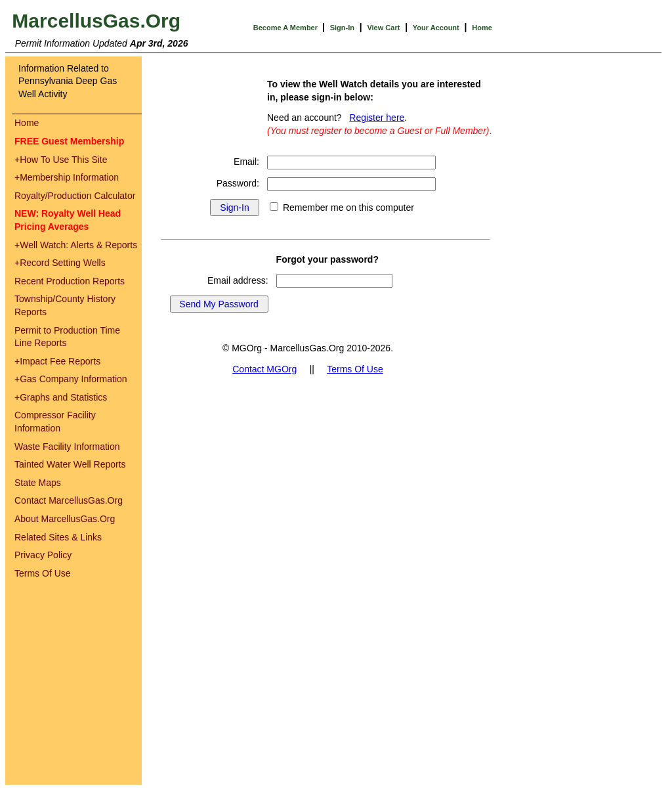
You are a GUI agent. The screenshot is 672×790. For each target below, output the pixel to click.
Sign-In (342, 28)
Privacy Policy (43, 555)
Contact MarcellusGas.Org (69, 500)
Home (482, 28)
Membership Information (67, 177)
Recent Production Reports (70, 281)
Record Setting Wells (60, 263)
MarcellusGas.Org (96, 21)
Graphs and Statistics (61, 397)
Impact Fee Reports (57, 361)
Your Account (436, 28)
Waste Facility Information (67, 447)
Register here (377, 118)
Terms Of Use (43, 573)
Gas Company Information (71, 379)
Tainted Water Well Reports (70, 464)
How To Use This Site (61, 160)
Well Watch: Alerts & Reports (76, 245)
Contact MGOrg (264, 369)
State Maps (38, 483)
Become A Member (286, 28)
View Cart (383, 28)
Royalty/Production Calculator (75, 196)
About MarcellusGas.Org (65, 519)
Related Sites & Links (58, 537)
